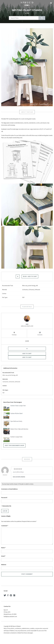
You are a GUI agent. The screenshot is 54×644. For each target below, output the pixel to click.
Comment (5, 526)
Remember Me (6, 506)
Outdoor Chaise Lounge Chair (18, 406)
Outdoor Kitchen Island (16, 413)
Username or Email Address (9, 489)
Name (3, 548)
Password (4, 497)
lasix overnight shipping (19, 477)
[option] (27, 67)
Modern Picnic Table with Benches (19, 429)
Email (3, 556)
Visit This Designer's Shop (14, 445)
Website (4, 565)
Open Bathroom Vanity (16, 421)
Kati (27, 324)
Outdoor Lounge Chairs (16, 437)
